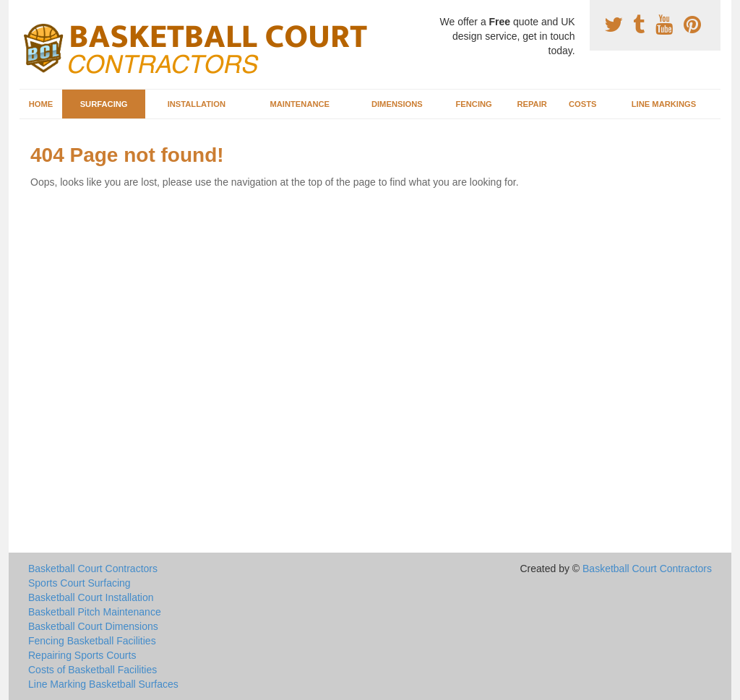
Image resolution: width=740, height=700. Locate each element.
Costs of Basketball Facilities (92, 670)
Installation (197, 104)
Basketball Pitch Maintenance (95, 612)
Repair (532, 104)
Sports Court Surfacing (79, 583)
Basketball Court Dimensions (93, 626)
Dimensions (397, 104)
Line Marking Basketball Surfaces (103, 684)
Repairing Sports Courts (82, 655)
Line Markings (664, 104)
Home (41, 104)
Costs (583, 104)
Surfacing (104, 104)
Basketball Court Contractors (93, 569)
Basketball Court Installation (91, 597)
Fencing (473, 104)
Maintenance (300, 104)
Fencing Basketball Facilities (92, 641)
